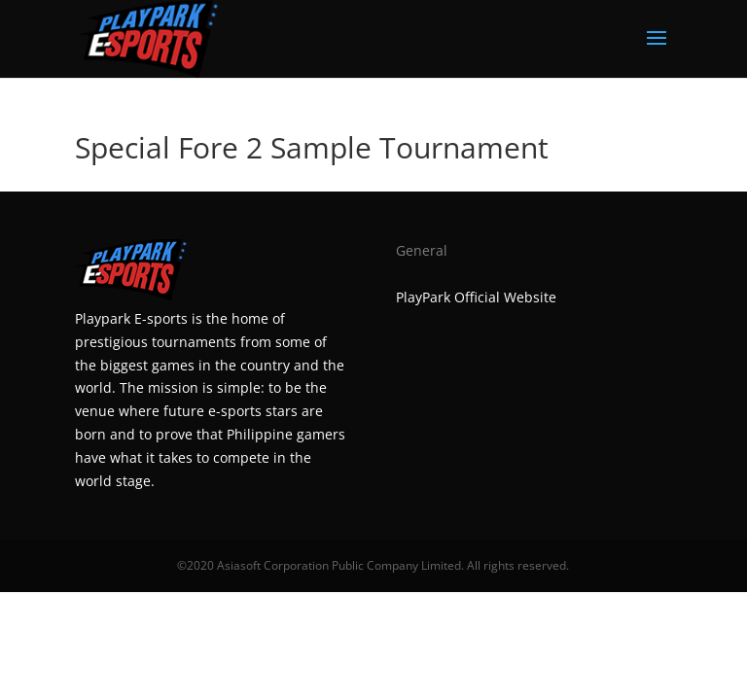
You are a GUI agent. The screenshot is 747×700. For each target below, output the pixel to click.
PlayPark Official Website (476, 297)
